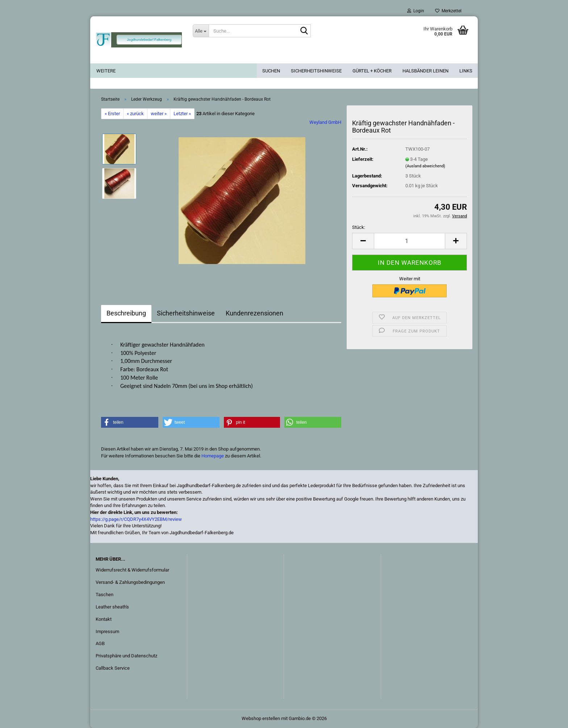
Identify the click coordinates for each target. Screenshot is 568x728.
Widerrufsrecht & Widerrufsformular (132, 570)
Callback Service (113, 668)
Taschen (105, 595)
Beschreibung (126, 313)
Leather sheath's (112, 607)
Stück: (359, 227)
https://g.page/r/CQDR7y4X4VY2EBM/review (136, 519)
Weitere (106, 71)
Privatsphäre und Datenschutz (126, 656)
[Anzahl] (410, 241)
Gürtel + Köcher (372, 71)
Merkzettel (448, 11)
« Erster (112, 114)
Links (466, 71)
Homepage (213, 456)
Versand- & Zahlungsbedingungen (130, 582)
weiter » (159, 114)
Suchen (271, 71)
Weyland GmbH (325, 122)
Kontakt (104, 619)
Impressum (107, 631)
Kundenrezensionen (254, 313)
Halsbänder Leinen (425, 71)
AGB (100, 643)
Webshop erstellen (261, 718)
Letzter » (182, 114)
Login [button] (416, 11)
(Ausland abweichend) (425, 166)
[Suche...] (201, 31)
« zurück (135, 114)
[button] (363, 241)
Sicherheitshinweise (316, 71)
